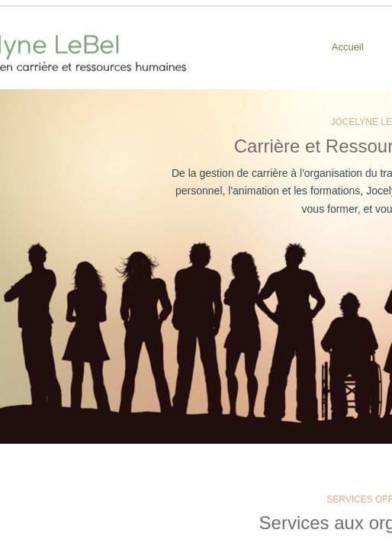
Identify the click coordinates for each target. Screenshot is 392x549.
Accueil (348, 47)
